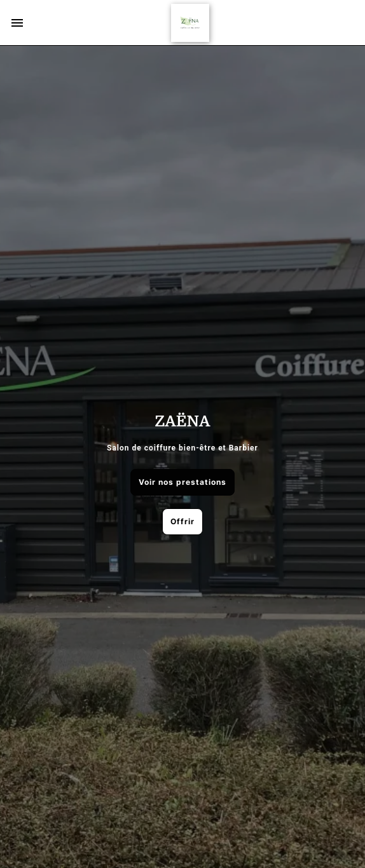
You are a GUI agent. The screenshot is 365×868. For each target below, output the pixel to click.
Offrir (182, 521)
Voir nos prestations (182, 482)
